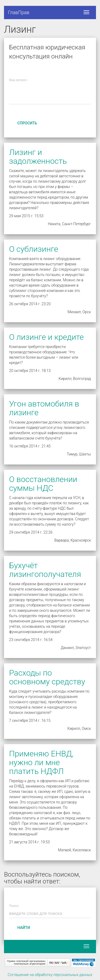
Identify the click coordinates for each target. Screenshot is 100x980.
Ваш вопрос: (18, 80)
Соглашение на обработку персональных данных (50, 975)
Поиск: (14, 906)
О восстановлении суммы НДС (43, 484)
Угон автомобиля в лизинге (44, 408)
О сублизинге (34, 249)
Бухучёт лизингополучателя (45, 570)
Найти (24, 928)
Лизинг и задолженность (38, 157)
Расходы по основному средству (47, 677)
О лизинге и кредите (46, 337)
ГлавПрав (19, 12)
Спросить (27, 123)
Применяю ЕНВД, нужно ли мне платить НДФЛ (41, 762)
